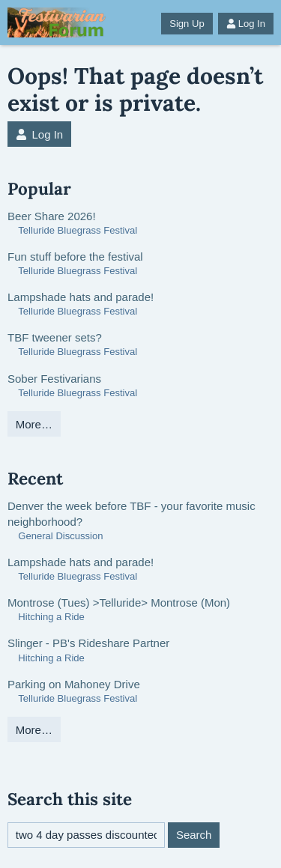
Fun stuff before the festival (75, 257)
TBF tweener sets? (55, 337)
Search (194, 835)
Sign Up (187, 24)
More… (34, 424)
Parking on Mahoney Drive (74, 684)
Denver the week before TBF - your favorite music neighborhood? (132, 514)
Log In (246, 24)
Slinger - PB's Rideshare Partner (88, 643)
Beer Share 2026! (52, 216)
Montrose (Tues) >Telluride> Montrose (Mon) (119, 603)
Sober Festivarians (54, 379)
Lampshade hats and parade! (81, 297)
